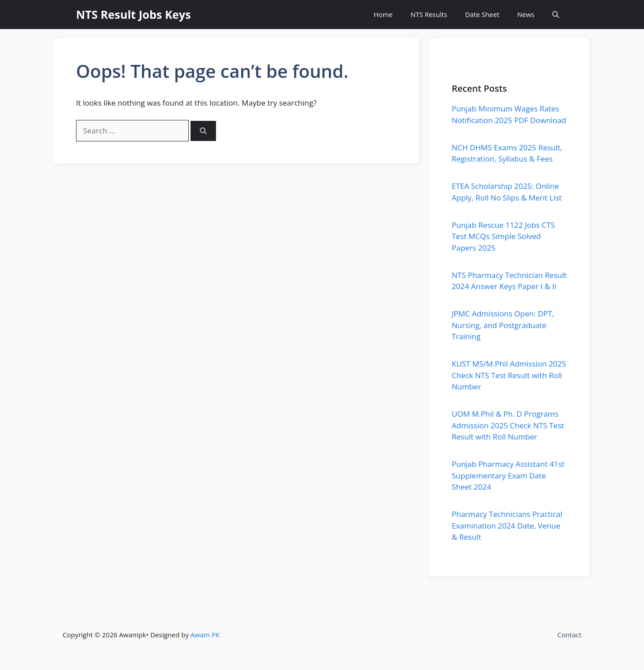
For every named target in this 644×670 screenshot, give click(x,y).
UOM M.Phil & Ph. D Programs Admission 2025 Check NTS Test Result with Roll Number (508, 425)
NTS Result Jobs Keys (133, 14)
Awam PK (205, 635)
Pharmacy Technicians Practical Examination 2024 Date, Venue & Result (507, 525)
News (526, 14)
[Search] (203, 131)
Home (383, 14)
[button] (556, 15)
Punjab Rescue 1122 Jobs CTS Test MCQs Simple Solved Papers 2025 (503, 236)
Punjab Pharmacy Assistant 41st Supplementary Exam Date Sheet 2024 (508, 475)
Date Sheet (482, 14)
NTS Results (429, 14)
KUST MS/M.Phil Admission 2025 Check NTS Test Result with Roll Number (509, 375)
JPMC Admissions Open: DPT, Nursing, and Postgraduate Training (503, 325)
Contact (569, 635)
